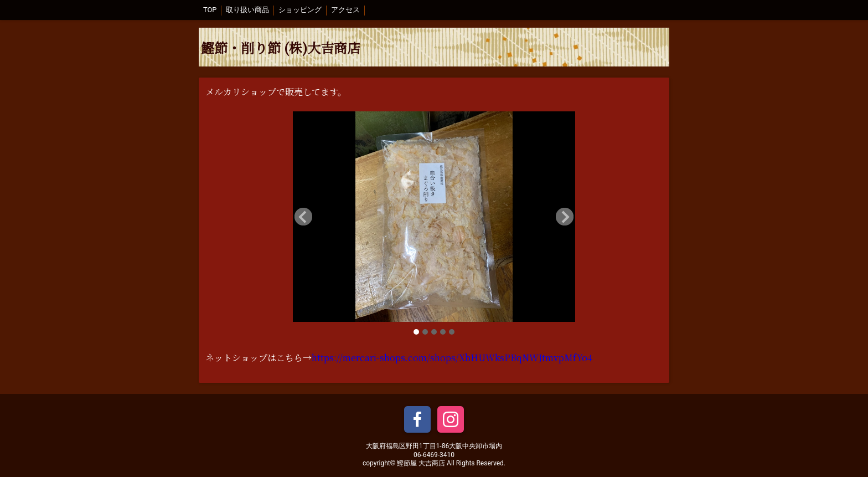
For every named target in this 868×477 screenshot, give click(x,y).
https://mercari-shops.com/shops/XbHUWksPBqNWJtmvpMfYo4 (452, 358)
